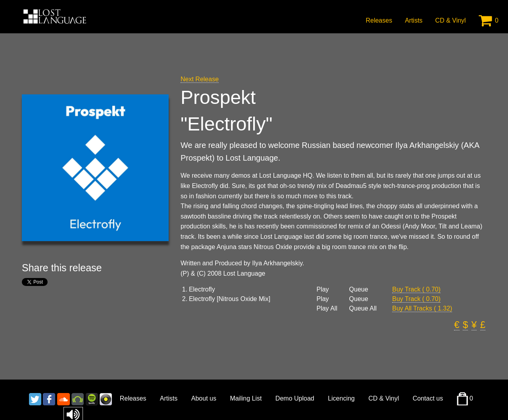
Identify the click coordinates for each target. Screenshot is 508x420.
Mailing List (246, 398)
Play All (327, 309)
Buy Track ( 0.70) (416, 289)
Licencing (341, 398)
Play (322, 290)
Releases (379, 20)
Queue (359, 290)
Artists (414, 20)
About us (204, 398)
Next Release (200, 79)
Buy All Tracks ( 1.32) (422, 308)
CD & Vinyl (451, 20)
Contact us (428, 398)
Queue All (363, 309)
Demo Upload (295, 398)
